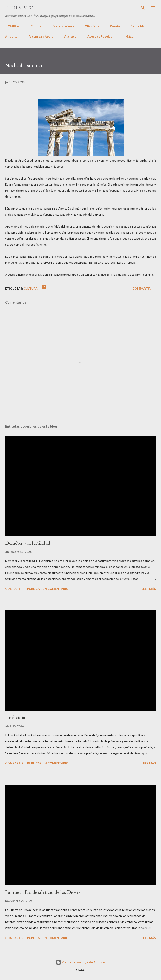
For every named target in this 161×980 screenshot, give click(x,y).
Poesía (112, 26)
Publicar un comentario (48, 589)
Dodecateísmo (61, 26)
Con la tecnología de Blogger (81, 962)
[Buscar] (143, 8)
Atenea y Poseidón (101, 36)
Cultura (33, 26)
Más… (130, 36)
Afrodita (11, 36)
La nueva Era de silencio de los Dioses (43, 892)
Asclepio (70, 36)
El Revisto (19, 8)
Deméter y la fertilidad (28, 543)
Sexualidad (136, 26)
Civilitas (11, 26)
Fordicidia (15, 717)
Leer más (149, 589)
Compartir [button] (142, 288)
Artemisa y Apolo (41, 36)
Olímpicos (89, 26)
